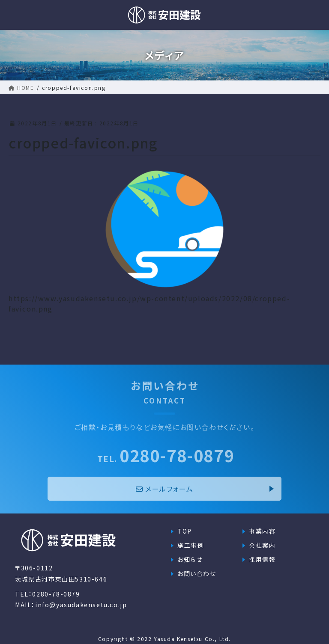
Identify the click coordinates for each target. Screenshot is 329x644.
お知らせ (190, 559)
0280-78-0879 (166, 455)
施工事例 (191, 545)
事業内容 (262, 531)
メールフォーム (165, 489)
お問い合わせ (197, 573)
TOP (185, 531)
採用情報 (262, 559)
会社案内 (262, 545)
